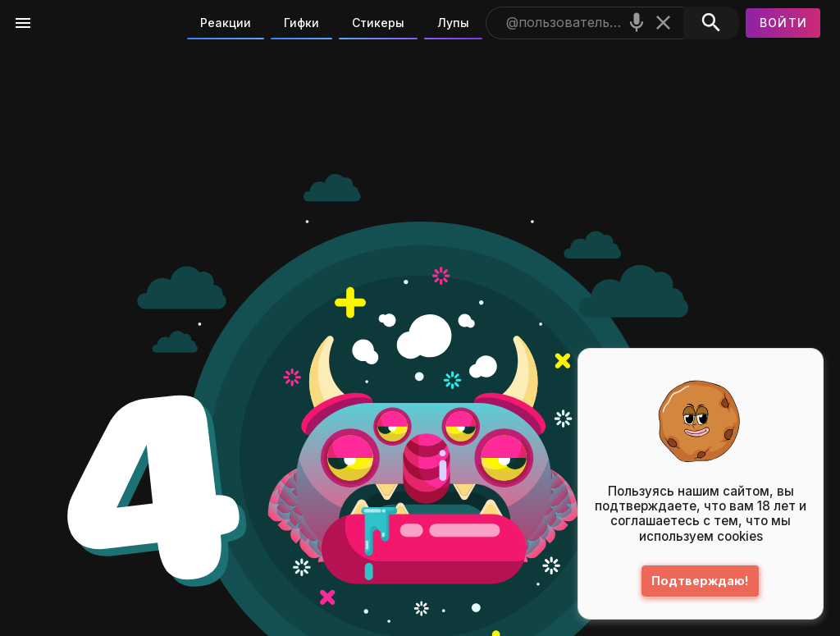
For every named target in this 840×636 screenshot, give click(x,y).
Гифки (301, 23)
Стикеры (378, 23)
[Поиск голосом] (637, 23)
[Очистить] (663, 23)
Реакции (226, 23)
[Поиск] (711, 23)
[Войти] (783, 23)
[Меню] (23, 23)
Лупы (453, 23)
